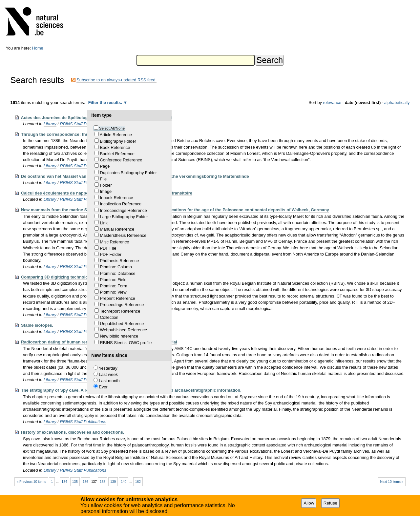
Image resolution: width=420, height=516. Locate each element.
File (104, 179)
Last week (108, 374)
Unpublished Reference (122, 324)
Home (38, 48)
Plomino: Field (113, 280)
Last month (109, 381)
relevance (332, 103)
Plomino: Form (114, 286)
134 (64, 482)
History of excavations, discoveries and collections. (73, 432)
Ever (103, 387)
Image (106, 191)
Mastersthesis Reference (123, 235)
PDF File (108, 248)
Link (104, 223)
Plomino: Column (116, 267)
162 (138, 482)
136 (85, 482)
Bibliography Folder (118, 141)
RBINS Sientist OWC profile (126, 343)
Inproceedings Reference (124, 210)
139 (113, 482)
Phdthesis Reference (120, 261)
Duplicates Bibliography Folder (129, 173)
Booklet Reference (117, 154)
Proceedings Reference (122, 305)
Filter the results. (106, 103)
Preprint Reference (118, 298)
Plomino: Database (118, 273)
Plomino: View (113, 292)
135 (75, 482)
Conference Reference (121, 160)
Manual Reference (117, 229)
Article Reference (116, 135)
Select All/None (112, 128)
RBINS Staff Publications (83, 124)
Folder (106, 185)
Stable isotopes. (37, 325)
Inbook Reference (117, 198)
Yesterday (108, 368)
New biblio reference (119, 336)
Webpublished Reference (124, 330)
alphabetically (397, 103)
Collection (109, 317)
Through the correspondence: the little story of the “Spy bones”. (85, 134)
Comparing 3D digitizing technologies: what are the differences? (85, 277)
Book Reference (115, 147)
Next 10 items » (392, 482)
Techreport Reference (120, 311)
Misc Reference (115, 242)
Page (105, 166)
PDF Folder (111, 254)
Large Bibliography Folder (124, 217)
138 (103, 482)
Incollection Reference (121, 204)
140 (124, 482)
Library (50, 124)
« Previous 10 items (31, 482)
